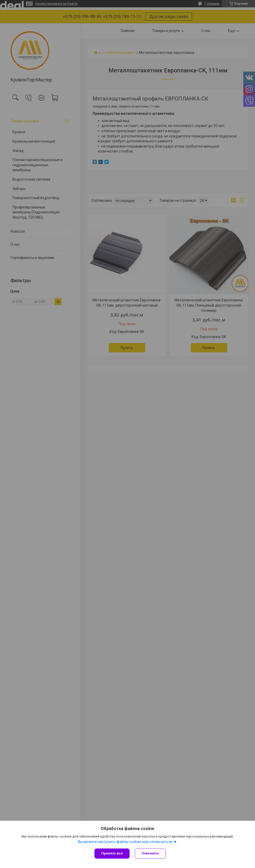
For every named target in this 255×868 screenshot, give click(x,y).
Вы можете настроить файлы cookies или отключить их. (126, 842)
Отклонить (150, 853)
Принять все (112, 853)
